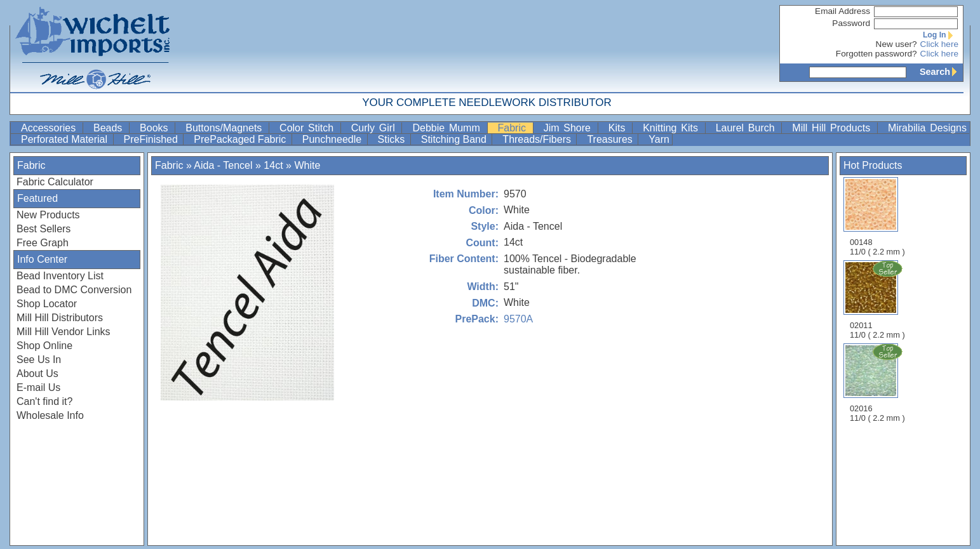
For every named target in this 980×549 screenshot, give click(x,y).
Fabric (514, 128)
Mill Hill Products (833, 128)
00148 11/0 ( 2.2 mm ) (877, 217)
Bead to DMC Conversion (74, 290)
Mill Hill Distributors (60, 318)
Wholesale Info (50, 415)
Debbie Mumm (448, 128)
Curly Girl (375, 128)
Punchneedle (333, 139)
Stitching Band (455, 139)
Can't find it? (44, 401)
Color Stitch (309, 128)
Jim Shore (569, 128)
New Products (48, 215)
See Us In (39, 360)
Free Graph (43, 243)
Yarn (659, 139)
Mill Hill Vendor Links (64, 332)
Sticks (393, 139)
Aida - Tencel (223, 165)
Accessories (50, 128)
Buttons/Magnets (226, 128)
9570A (518, 319)
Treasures (611, 139)
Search (941, 72)
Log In (941, 35)
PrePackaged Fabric (241, 139)
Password (851, 23)
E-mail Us (38, 387)
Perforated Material (66, 139)
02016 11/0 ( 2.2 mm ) (878, 383)
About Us (37, 374)
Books (156, 128)
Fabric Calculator (55, 182)
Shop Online (44, 346)
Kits (619, 128)
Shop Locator (47, 304)
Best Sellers (44, 229)
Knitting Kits (673, 128)
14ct (273, 165)
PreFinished (152, 139)
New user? (896, 44)
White (307, 165)
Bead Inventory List (60, 276)
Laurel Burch (748, 128)
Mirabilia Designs (927, 128)
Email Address (842, 11)
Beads (110, 128)
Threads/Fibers (538, 139)
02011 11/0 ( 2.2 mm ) (878, 300)
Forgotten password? (876, 54)
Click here (939, 44)
